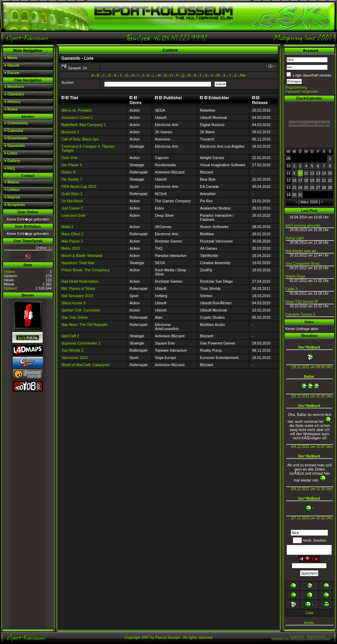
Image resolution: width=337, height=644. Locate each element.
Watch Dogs (295, 276)
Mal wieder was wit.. (302, 251)
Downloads (18, 138)
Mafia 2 (68, 227)
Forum (13, 73)
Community (18, 123)
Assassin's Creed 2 (77, 117)
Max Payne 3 (72, 241)
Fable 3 (292, 289)
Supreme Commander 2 (81, 343)
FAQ (12, 168)
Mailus (13, 182)
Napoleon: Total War (78, 263)
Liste (310, 613)
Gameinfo (16, 146)
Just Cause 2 (72, 208)
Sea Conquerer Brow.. (304, 263)
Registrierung (296, 87)
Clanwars (16, 94)
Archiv (309, 623)
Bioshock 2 (70, 132)
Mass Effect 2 (72, 234)
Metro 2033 (71, 248)
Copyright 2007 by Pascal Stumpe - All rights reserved (168, 637)
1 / (50, 248)
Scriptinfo (16, 205)
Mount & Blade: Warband (82, 256)
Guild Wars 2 (72, 194)
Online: (10, 272)
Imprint (14, 197)
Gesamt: (11, 288)
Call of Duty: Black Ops (80, 139)
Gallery (14, 161)
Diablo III (69, 172)
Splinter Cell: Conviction (81, 310)
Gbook (14, 65)
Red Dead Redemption (80, 281)
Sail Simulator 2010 (77, 296)
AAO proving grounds (303, 225)
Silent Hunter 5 (74, 303)
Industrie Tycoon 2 (300, 314)
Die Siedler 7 (72, 179)
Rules (13, 109)
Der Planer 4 (72, 165)
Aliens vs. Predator (77, 110)
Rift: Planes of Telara (78, 289)
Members (16, 87)
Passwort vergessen (302, 91)
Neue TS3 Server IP (302, 302)
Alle (243, 75)
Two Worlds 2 (72, 350)
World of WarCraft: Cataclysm (86, 365)
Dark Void (69, 158)
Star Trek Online (75, 317)
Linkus (14, 190)
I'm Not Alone (72, 201)
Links (13, 153)
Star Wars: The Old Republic (85, 325)
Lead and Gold (74, 215)
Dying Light (295, 238)
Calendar (16, 131)
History (14, 102)
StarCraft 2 (70, 336)
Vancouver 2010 (75, 358)
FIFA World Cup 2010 (79, 187)
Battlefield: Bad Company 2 (84, 125)
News (13, 58)
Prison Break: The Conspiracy (86, 270)
